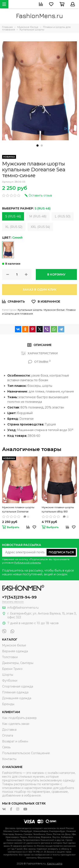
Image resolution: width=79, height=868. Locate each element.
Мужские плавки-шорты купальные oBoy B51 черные (58, 510)
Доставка (9, 730)
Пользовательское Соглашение (26, 753)
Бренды (8, 704)
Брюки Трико (12, 669)
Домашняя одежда (17, 698)
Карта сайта (55, 863)
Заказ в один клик (40, 290)
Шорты (8, 675)
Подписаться (61, 552)
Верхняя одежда (15, 651)
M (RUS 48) (38, 216)
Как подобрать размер (19, 718)
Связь (6, 747)
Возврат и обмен (15, 741)
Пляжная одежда (15, 692)
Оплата (8, 735)
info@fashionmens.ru (23, 608)
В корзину (56, 274)
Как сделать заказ (16, 724)
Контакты (9, 759)
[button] (37, 146)
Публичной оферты (27, 563)
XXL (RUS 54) (40, 227)
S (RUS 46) (13, 216)
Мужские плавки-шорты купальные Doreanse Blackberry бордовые (18, 510)
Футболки (10, 681)
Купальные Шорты (30, 310)
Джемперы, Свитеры (18, 663)
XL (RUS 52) (14, 227)
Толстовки (10, 657)
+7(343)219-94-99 (19, 597)
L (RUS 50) (63, 216)
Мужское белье (54, 310)
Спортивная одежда (18, 686)
